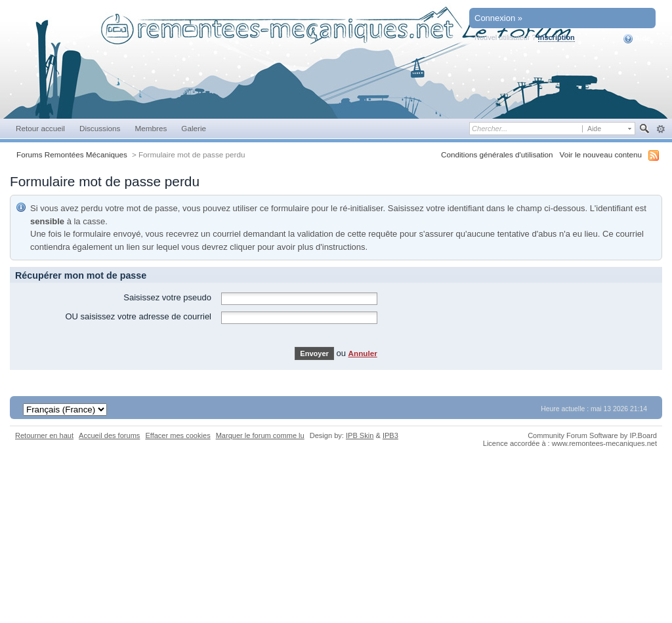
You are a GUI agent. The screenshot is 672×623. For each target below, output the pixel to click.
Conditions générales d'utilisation (497, 154)
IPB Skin (360, 435)
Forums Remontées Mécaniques (72, 154)
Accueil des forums (109, 435)
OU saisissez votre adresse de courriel (138, 316)
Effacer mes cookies (178, 435)
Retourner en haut (44, 435)
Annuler (363, 353)
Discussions (100, 128)
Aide (637, 39)
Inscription (556, 37)
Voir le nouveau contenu (601, 154)
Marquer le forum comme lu (260, 435)
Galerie (194, 128)
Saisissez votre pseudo (167, 297)
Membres (151, 128)
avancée (661, 129)
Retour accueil (40, 128)
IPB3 (390, 435)
